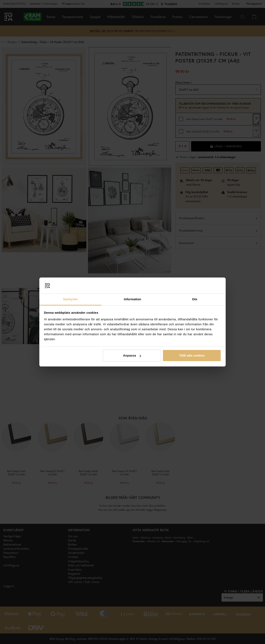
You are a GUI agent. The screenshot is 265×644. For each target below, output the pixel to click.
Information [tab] (132, 299)
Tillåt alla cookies (192, 355)
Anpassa (132, 355)
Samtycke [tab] (70, 299)
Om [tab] (195, 299)
